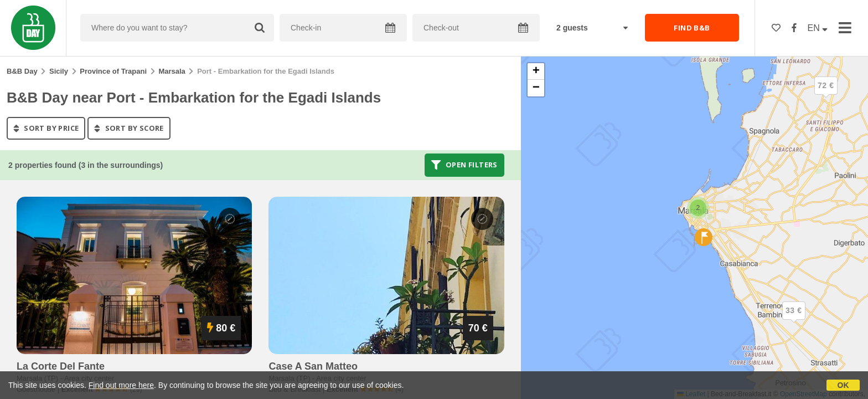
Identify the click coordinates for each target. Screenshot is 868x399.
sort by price (46, 128)
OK (843, 385)
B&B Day (22, 71)
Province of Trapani (113, 71)
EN (818, 28)
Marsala (172, 71)
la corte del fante (61, 366)
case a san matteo (313, 366)
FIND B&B (692, 28)
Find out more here (121, 385)
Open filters (464, 165)
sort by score (129, 128)
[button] (794, 320)
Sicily (59, 71)
